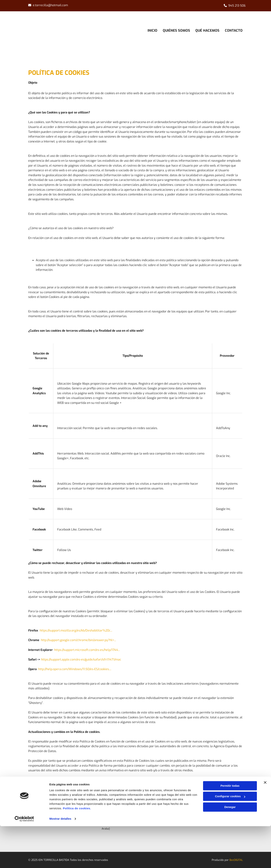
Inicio (152, 30)
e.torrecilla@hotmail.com (50, 5)
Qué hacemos (207, 30)
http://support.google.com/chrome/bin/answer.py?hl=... (78, 640)
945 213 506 (237, 6)
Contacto (234, 30)
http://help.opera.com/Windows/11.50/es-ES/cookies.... (75, 669)
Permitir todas (230, 828)
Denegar (230, 849)
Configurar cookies (230, 838)
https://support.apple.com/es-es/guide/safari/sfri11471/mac (81, 659)
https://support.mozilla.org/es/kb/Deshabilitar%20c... (76, 630)
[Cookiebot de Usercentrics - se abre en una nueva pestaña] (24, 861)
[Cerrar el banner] (265, 824)
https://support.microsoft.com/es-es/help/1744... (87, 650)
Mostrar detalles (60, 861)
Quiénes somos (176, 30)
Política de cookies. (77, 850)
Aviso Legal (200, 816)
